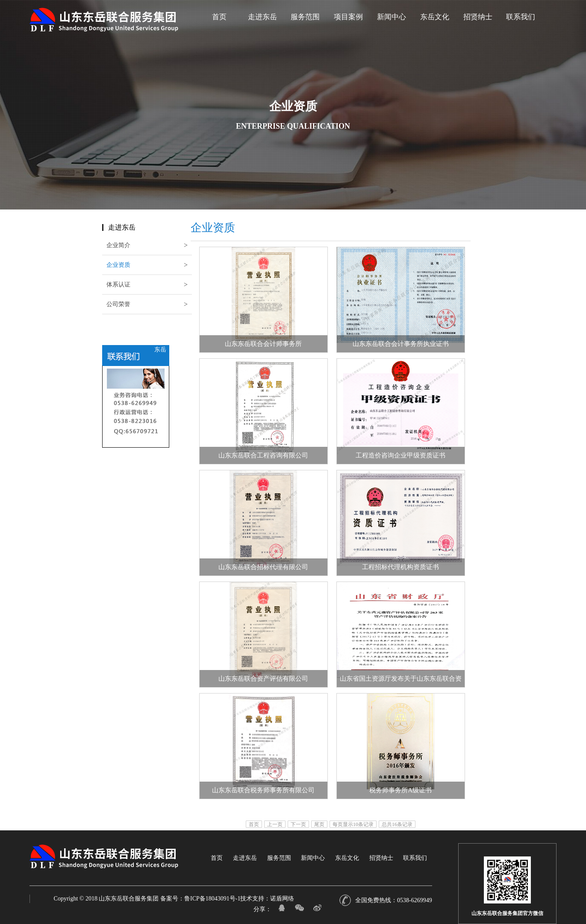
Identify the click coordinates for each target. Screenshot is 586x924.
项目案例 (348, 20)
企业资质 (105, 265)
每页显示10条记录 (353, 824)
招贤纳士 (478, 20)
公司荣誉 (85, 304)
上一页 (275, 824)
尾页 (319, 824)
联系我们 (521, 20)
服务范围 (305, 20)
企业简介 (118, 245)
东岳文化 (435, 20)
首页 (219, 20)
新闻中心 (392, 20)
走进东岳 (262, 20)
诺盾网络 (282, 899)
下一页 (298, 824)
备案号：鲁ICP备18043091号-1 (200, 899)
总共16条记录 (397, 824)
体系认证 (94, 285)
